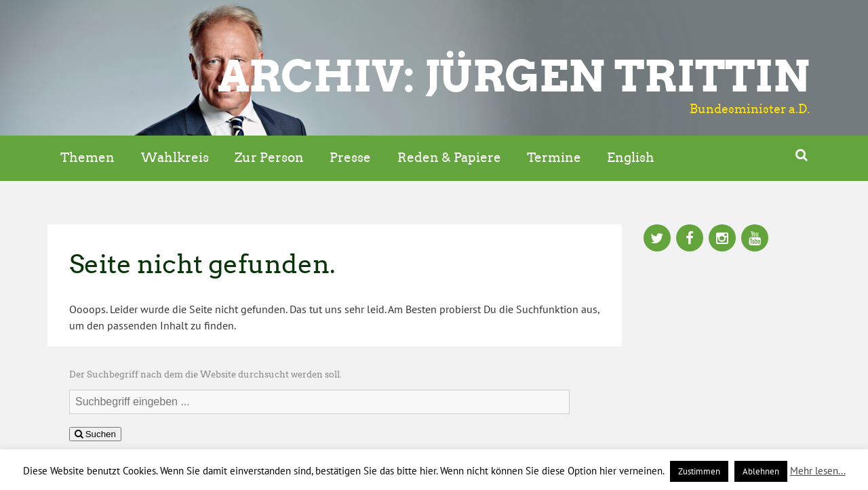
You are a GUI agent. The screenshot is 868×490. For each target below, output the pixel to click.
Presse (350, 158)
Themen (87, 158)
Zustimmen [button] (699, 471)
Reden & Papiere (449, 158)
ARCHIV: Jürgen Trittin (514, 76)
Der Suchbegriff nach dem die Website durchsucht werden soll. (205, 374)
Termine (554, 158)
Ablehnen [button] (761, 471)
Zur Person (269, 158)
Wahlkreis (175, 158)
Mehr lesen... (818, 471)
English (631, 158)
